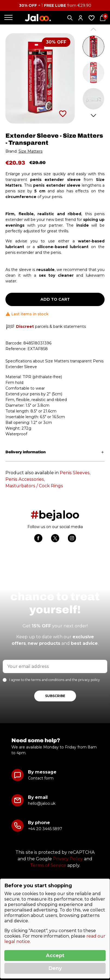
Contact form (41, 778)
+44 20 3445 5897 (45, 829)
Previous (94, 29)
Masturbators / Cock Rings (34, 486)
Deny (55, 968)
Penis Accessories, (25, 479)
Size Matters (30, 151)
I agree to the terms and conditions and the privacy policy (55, 680)
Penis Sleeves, (75, 473)
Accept (55, 956)
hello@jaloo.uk (42, 803)
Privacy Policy (68, 859)
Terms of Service (48, 865)
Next (94, 115)
